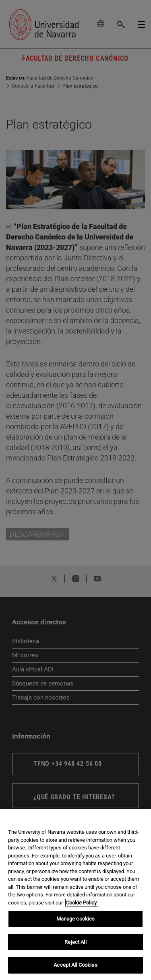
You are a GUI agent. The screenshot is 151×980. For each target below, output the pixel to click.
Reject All (75, 942)
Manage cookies (76, 919)
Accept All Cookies (75, 965)
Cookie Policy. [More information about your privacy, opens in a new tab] (82, 903)
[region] (75, 894)
